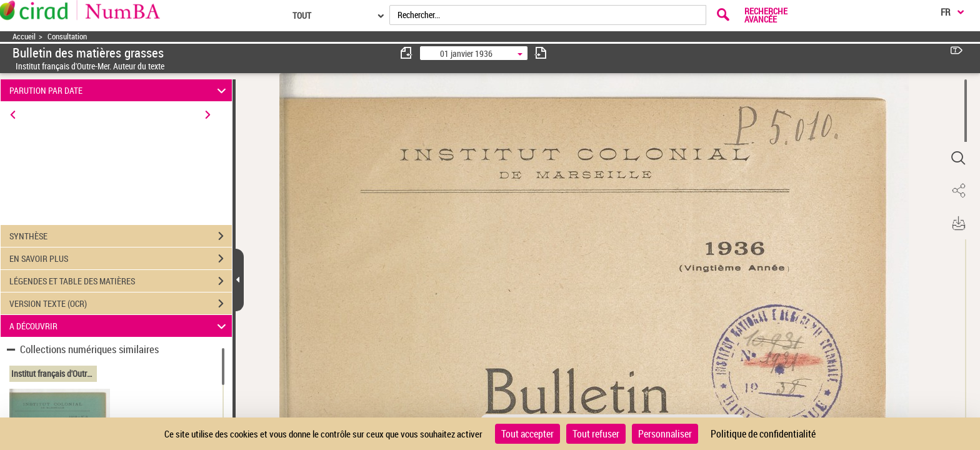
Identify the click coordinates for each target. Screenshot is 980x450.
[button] (958, 158)
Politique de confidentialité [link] (763, 434)
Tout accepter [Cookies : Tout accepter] (527, 434)
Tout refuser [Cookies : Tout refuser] (596, 434)
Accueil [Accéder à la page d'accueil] (24, 37)
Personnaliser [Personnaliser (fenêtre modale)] (665, 434)
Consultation (67, 37)
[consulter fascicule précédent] (407, 53)
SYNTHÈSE (121, 236)
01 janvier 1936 (466, 53)
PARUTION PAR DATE (120, 90)
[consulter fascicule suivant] (541, 53)
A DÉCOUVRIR (120, 326)
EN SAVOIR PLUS (121, 259)
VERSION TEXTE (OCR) (121, 304)
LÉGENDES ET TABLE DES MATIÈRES (121, 281)
